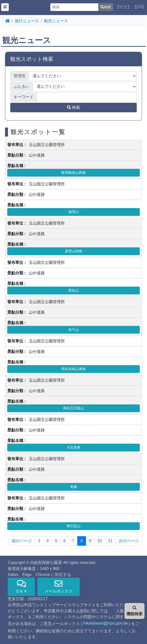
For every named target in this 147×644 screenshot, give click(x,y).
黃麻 (73, 487)
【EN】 (139, 7)
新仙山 (73, 290)
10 (99, 541)
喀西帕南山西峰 (73, 173)
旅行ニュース (27, 21)
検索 (106, 7)
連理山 (73, 212)
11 (110, 541)
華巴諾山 (73, 526)
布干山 (73, 330)
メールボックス (58, 586)
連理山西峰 (73, 251)
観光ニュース (56, 21)
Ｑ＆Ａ (21, 586)
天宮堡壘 (73, 447)
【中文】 (123, 7)
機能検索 (134, 611)
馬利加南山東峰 (73, 369)
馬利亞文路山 (73, 408)
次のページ (129, 541)
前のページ (22, 541)
